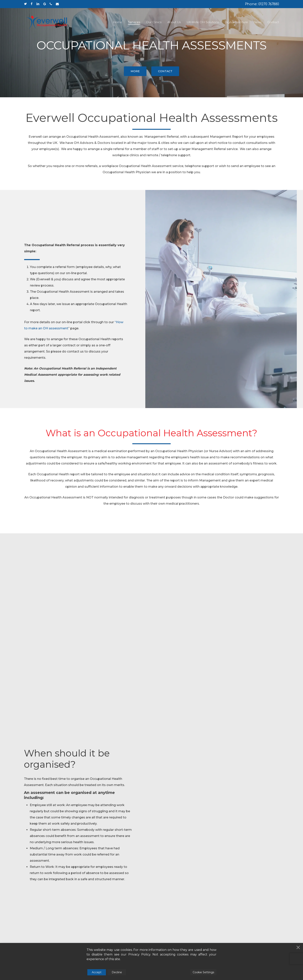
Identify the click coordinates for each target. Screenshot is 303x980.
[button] (135, 71)
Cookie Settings (203, 972)
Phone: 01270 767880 (262, 4)
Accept (97, 972)
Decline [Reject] (117, 972)
